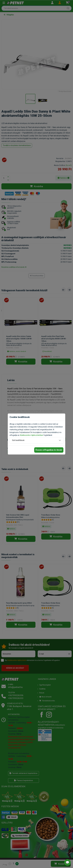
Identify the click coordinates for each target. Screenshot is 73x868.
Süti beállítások (18, 440)
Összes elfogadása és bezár (49, 450)
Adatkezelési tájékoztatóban (32, 435)
